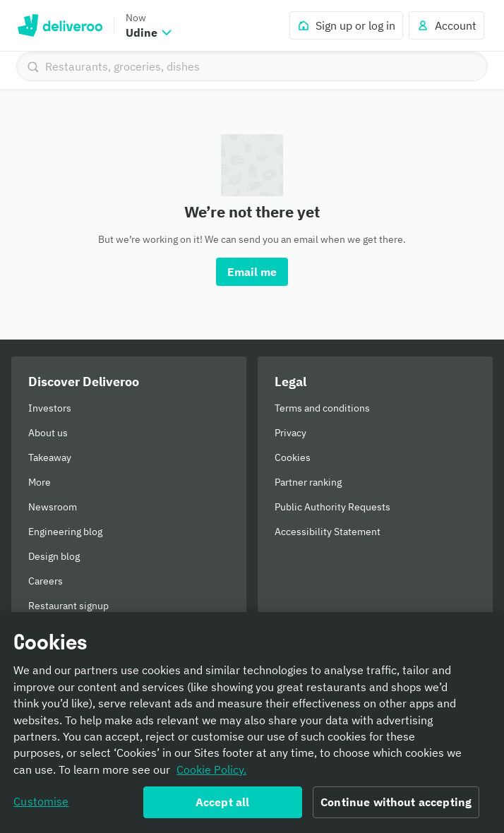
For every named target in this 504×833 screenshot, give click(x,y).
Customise (41, 801)
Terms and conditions (322, 408)
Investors (50, 408)
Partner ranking (308, 482)
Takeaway (50, 457)
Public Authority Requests (332, 507)
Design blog (54, 556)
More (40, 482)
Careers (46, 581)
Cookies (293, 457)
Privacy (290, 433)
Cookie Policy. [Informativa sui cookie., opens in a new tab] (211, 769)
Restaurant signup (68, 606)
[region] (252, 723)
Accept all (223, 802)
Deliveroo (60, 25)
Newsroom (53, 507)
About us (48, 433)
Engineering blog (65, 532)
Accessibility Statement (328, 532)
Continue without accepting (396, 802)
